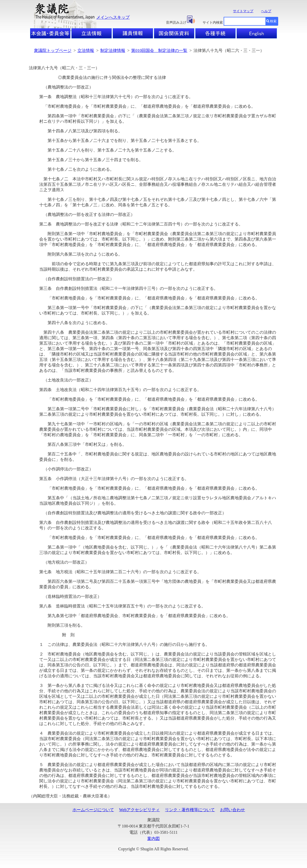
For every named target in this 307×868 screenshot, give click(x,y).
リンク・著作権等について (190, 810)
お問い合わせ (232, 810)
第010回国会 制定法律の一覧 (159, 50)
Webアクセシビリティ (140, 810)
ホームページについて (93, 810)
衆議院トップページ (53, 50)
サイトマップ (243, 11)
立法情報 (86, 50)
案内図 (153, 839)
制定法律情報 (113, 50)
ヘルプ (266, 11)
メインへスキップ (113, 17)
